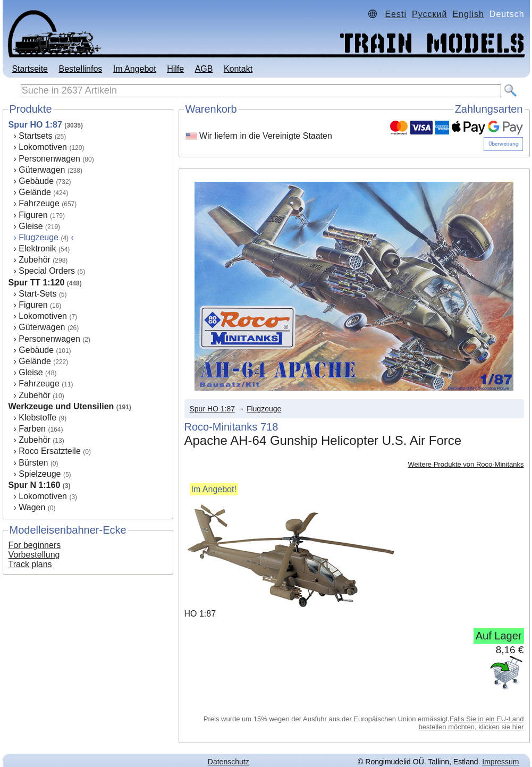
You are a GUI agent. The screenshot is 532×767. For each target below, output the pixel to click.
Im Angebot (135, 69)
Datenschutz (229, 762)
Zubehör (35, 260)
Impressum (500, 762)
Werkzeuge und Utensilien (61, 406)
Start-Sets (37, 294)
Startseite (30, 69)
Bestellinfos (80, 69)
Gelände (35, 192)
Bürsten (33, 463)
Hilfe (175, 69)
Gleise (31, 226)
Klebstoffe (37, 418)
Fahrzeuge (39, 203)
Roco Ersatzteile (50, 451)
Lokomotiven (43, 147)
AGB (204, 69)
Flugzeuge (264, 409)
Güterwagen (42, 170)
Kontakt (238, 69)
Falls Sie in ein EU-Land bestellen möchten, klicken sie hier (471, 723)
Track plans (30, 564)
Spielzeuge (40, 474)
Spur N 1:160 (35, 485)
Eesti (396, 14)
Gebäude (36, 181)
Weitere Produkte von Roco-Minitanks (466, 464)
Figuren (33, 215)
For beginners (35, 545)
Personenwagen (49, 159)
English (468, 14)
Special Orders (47, 271)
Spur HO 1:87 (35, 125)
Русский (429, 14)
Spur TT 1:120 (37, 283)
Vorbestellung (34, 555)
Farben (32, 429)
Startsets (35, 136)
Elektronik (37, 248)
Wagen (32, 507)
